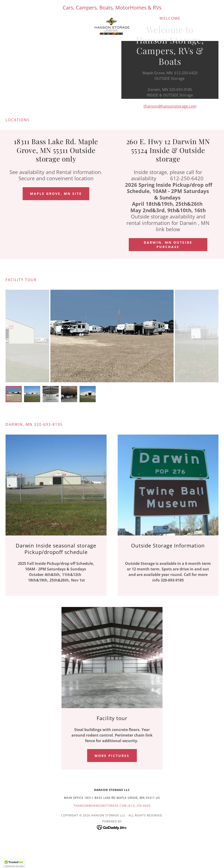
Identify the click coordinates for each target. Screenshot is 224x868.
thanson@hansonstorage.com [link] (100, 806)
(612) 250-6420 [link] (139, 806)
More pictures (112, 756)
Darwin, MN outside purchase (168, 245)
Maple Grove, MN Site (56, 194)
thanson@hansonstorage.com (170, 106)
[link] (112, 26)
